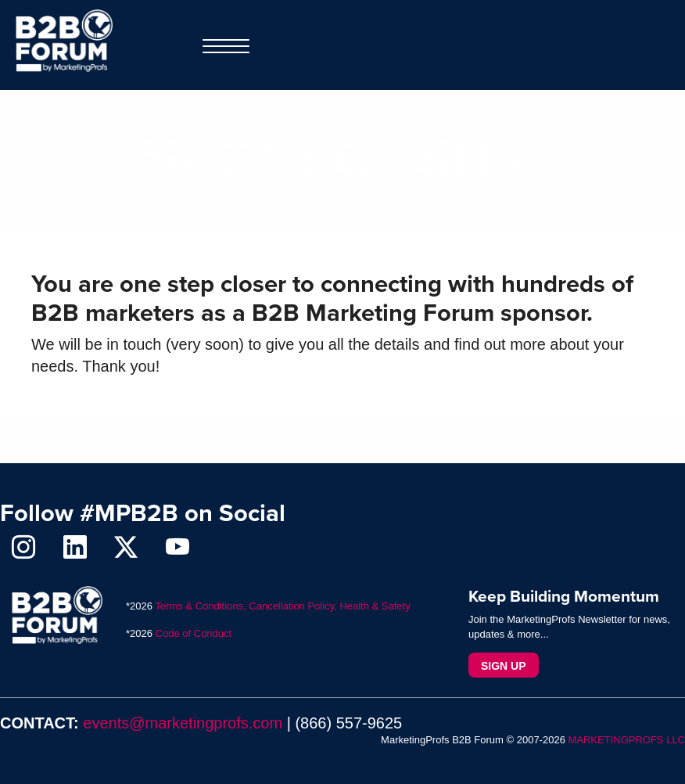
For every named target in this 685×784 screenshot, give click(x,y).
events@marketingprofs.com (183, 723)
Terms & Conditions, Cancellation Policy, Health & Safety (282, 606)
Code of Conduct (194, 633)
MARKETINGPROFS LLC (626, 740)
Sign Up (504, 666)
